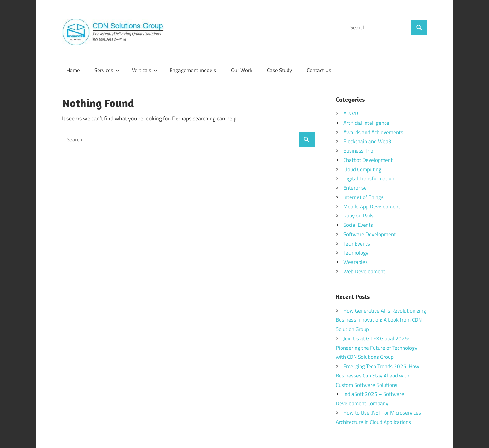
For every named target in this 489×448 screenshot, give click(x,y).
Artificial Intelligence (366, 123)
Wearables (356, 262)
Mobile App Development (372, 207)
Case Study (279, 70)
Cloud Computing (362, 169)
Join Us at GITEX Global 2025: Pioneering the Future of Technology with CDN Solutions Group (377, 348)
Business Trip (358, 151)
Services (107, 70)
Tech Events (357, 244)
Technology (356, 253)
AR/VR (351, 114)
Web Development (364, 271)
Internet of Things (363, 197)
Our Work (242, 70)
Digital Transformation (369, 178)
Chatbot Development (368, 160)
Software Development (370, 234)
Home (73, 70)
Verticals (145, 70)
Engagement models (193, 70)
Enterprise (355, 188)
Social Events (358, 225)
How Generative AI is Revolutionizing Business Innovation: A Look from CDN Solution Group (381, 320)
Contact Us (319, 70)
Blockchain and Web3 (367, 141)
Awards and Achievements (373, 132)
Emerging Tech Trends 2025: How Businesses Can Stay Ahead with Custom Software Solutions (378, 376)
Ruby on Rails (358, 216)
